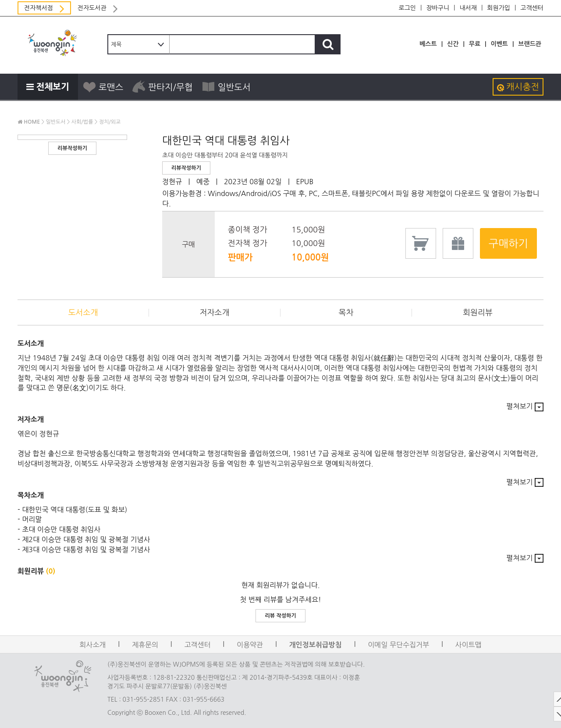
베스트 (428, 44)
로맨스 (103, 87)
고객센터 (532, 8)
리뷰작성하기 (72, 148)
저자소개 (215, 313)
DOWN (550, 714)
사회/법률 (82, 122)
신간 (453, 44)
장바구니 (438, 8)
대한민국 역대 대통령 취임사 (226, 140)
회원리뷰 (478, 313)
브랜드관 (530, 44)
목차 (346, 313)
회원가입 (499, 8)
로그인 (407, 8)
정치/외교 (110, 122)
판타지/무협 (162, 87)
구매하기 (508, 243)
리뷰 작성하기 (280, 616)
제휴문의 (145, 645)
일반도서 (226, 87)
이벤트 (499, 44)
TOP (550, 699)
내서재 (468, 8)
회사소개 (92, 645)
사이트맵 (469, 645)
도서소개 (83, 313)
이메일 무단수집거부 (398, 645)
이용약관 (250, 645)
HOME (29, 122)
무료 (475, 44)
